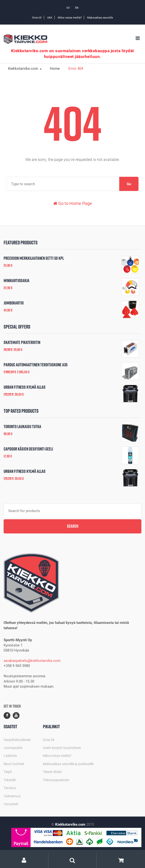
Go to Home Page (73, 203)
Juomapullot (13, 748)
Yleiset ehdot (52, 772)
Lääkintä (10, 756)
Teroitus (10, 788)
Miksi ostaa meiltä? (70, 17)
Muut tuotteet (14, 764)
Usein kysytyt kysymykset (62, 748)
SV (68, 8)
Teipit (8, 772)
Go (129, 184)
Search (73, 526)
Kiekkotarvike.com (23, 68)
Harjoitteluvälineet (17, 740)
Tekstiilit (10, 780)
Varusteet (11, 804)
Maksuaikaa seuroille (100, 17)
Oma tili (37, 17)
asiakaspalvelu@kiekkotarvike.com (32, 660)
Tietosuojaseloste (56, 780)
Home (55, 68)
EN (77, 8)
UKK (50, 17)
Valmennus (12, 796)
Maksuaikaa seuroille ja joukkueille (68, 764)
